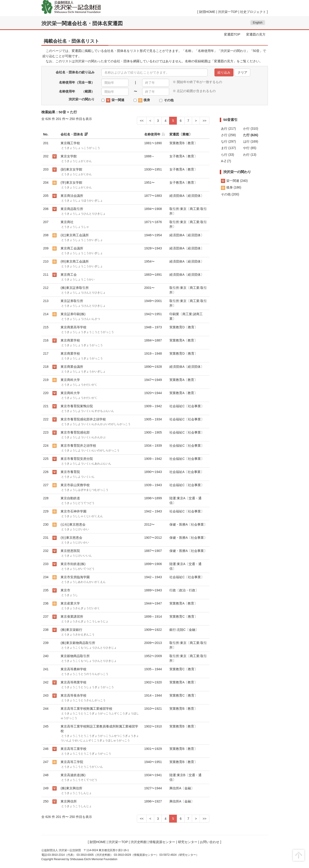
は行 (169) (251, 141)
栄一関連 (115, 100)
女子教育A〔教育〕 (183, 156)
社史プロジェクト (253, 12)
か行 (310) (251, 129)
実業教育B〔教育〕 (183, 143)
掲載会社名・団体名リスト (71, 41)
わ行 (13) (250, 155)
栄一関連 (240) (234, 181)
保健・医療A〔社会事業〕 (188, 524)
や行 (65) (250, 148)
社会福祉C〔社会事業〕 (187, 406)
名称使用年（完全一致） (77, 82)
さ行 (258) (228, 135)
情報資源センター (162, 842)
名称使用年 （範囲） (77, 91)
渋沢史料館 (139, 842)
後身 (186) (231, 187)
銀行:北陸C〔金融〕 (184, 630)
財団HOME (207, 12)
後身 (144, 100)
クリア (242, 72)
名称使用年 (152, 134)
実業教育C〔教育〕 (184, 617)
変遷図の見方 (256, 34)
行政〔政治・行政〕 (184, 590)
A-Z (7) (226, 161)
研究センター (188, 842)
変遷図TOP (232, 34)
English (258, 23)
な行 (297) (228, 141)
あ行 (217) (228, 129)
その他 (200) (230, 194)
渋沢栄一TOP (228, 12)
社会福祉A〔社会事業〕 (187, 472)
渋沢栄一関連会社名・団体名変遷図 (82, 23)
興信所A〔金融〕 (182, 788)
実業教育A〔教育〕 (183, 340)
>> (205, 121)
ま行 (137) (228, 148)
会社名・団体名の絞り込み (75, 72)
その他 (169, 100)
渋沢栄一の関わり (82, 99)
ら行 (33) (228, 155)
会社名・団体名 (72, 134)
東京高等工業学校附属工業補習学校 (100, 713)
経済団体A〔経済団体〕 (187, 196)
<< (142, 121)
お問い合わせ (210, 842)
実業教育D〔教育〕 (184, 327)
